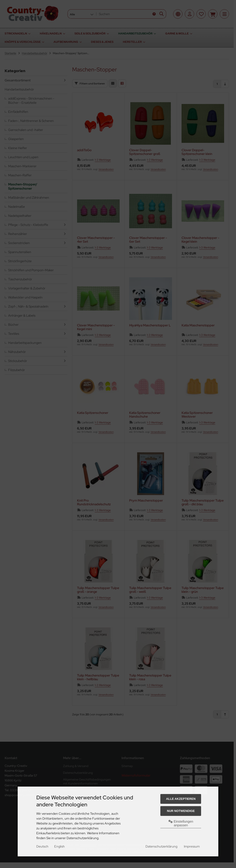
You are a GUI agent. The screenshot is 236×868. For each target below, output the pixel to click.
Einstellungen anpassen (181, 823)
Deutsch (42, 846)
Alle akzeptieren (181, 799)
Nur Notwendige (181, 811)
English (59, 846)
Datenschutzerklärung (161, 846)
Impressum (192, 846)
